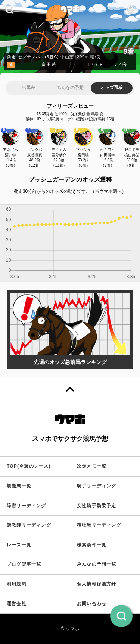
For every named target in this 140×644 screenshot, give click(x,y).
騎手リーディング (97, 486)
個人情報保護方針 (97, 584)
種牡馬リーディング (99, 525)
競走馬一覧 (19, 486)
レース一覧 (19, 545)
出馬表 (28, 88)
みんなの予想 (70, 88)
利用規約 (17, 584)
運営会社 (17, 604)
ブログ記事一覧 (24, 564)
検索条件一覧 (92, 545)
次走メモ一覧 (92, 466)
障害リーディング (27, 506)
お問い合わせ (92, 604)
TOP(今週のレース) (29, 466)
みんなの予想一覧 (97, 564)
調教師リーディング (29, 525)
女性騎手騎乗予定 (97, 506)
